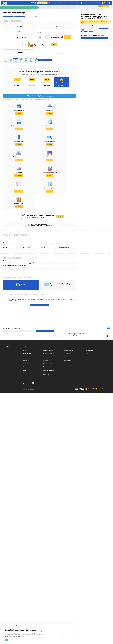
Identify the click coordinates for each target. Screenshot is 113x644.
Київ (91, 416)
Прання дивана (67, 394)
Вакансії (24, 408)
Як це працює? (106, 34)
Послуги (45, 384)
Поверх (43, 256)
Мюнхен (78, 416)
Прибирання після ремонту (49, 391)
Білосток (67, 416)
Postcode (36, 248)
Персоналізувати (20, 634)
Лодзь (51, 416)
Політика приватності (10, 634)
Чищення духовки (67, 391)
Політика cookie (101, 422)
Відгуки (24, 394)
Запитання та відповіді (27, 391)
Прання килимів (67, 398)
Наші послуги (26, 398)
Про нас (24, 388)
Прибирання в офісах (48, 401)
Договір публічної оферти (75, 422)
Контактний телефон (34, 273)
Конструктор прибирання (48, 408)
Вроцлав (44, 416)
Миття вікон (45, 398)
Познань (55, 416)
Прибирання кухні (47, 404)
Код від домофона (64, 256)
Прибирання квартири (48, 388)
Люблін (63, 416)
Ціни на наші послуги (68, 388)
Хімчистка (45, 394)
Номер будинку (53, 248)
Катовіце (59, 416)
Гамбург (74, 416)
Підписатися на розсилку (12, 361)
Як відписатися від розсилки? (11, 370)
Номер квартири (67, 248)
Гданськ (48, 416)
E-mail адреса (57, 273)
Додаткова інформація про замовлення (15, 282)
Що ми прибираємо (27, 404)
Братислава (101, 416)
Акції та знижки (26, 401)
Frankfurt (82, 416)
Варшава (36, 416)
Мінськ (96, 416)
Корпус (5, 256)
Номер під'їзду (26, 256)
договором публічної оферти (54, 319)
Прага (86, 416)
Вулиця (5, 248)
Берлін (70, 416)
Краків (40, 416)
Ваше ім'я (6, 273)
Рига (93, 416)
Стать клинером (89, 388)
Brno (89, 416)
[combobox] (32, 277)
